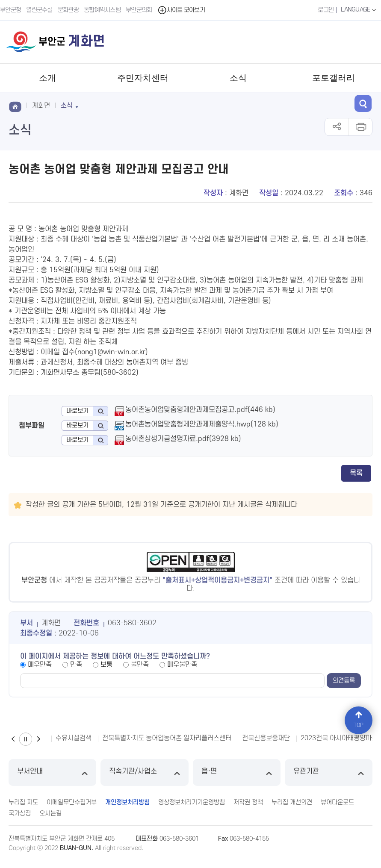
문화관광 (68, 10)
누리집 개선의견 (292, 802)
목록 (356, 473)
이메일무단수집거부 (72, 802)
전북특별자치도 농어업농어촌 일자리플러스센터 (167, 738)
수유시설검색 (74, 738)
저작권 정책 (248, 802)
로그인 (326, 10)
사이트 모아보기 (181, 10)
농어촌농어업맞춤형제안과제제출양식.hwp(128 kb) (202, 424)
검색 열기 (363, 103)
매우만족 (40, 665)
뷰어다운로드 (337, 802)
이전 (13, 739)
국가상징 (20, 814)
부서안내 (52, 772)
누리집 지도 (23, 802)
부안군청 (10, 10)
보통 (106, 665)
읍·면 (237, 772)
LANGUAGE (359, 10)
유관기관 (329, 772)
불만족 (140, 665)
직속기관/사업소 (144, 772)
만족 (76, 665)
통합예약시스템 (102, 10)
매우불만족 (182, 665)
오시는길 (50, 814)
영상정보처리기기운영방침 (192, 802)
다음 (38, 739)
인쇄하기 (360, 127)
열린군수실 (39, 10)
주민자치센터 (143, 78)
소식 (238, 78)
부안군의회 (139, 10)
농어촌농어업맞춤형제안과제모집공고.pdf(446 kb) (200, 410)
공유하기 (337, 127)
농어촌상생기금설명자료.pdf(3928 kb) (183, 439)
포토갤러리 (334, 78)
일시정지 (26, 739)
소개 (47, 78)
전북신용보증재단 (266, 738)
